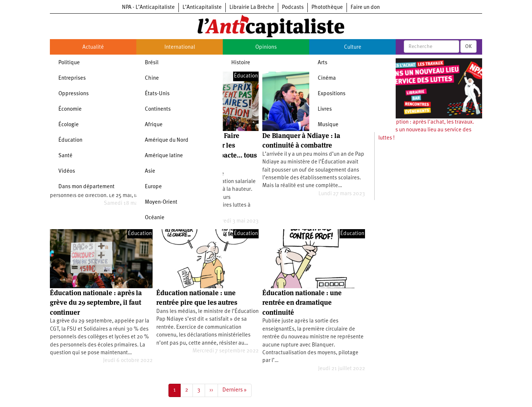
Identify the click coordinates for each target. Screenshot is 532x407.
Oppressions (74, 94)
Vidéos (67, 171)
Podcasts (293, 8)
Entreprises (72, 78)
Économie (70, 109)
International (180, 47)
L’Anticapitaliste (202, 8)
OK (468, 46)
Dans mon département (86, 187)
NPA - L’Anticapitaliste (148, 8)
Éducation (70, 140)
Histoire (241, 63)
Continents (158, 109)
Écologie (69, 125)
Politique (69, 63)
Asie (150, 171)
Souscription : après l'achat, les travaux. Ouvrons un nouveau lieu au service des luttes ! (426, 130)
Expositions (332, 94)
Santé (65, 156)
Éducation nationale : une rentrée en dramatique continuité (302, 303)
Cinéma (327, 78)
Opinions (266, 47)
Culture (353, 47)
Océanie (155, 218)
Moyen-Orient (161, 202)
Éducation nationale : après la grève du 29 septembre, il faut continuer (96, 303)
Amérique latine (164, 156)
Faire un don (365, 8)
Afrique (154, 125)
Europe (153, 187)
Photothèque (327, 8)
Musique (328, 125)
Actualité (93, 47)
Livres (325, 109)
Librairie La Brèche (252, 8)
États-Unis (157, 94)
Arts (323, 63)
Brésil (152, 63)
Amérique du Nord (167, 140)
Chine (152, 78)
